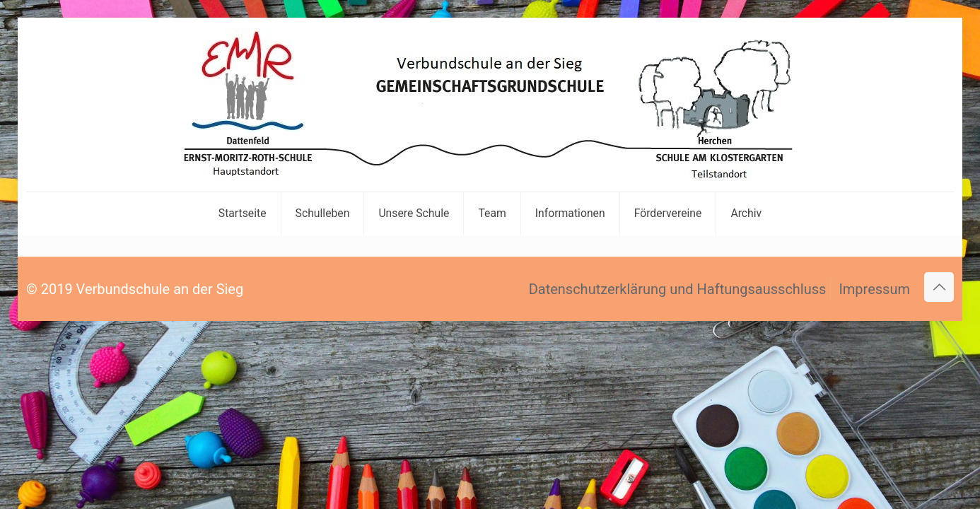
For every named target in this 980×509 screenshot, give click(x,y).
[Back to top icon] (939, 287)
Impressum (874, 289)
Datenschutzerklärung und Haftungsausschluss (678, 289)
